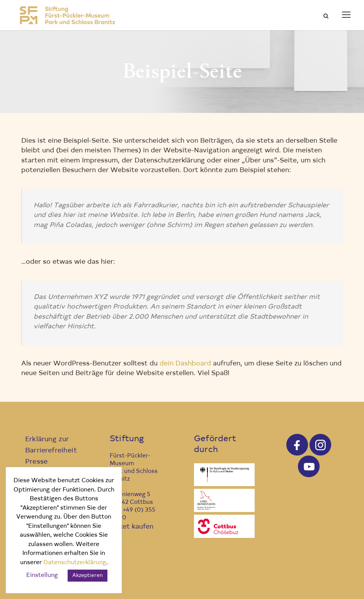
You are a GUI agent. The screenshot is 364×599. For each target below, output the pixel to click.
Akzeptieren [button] (88, 576)
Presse (36, 462)
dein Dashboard (185, 364)
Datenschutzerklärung (75, 563)
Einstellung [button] (42, 576)
